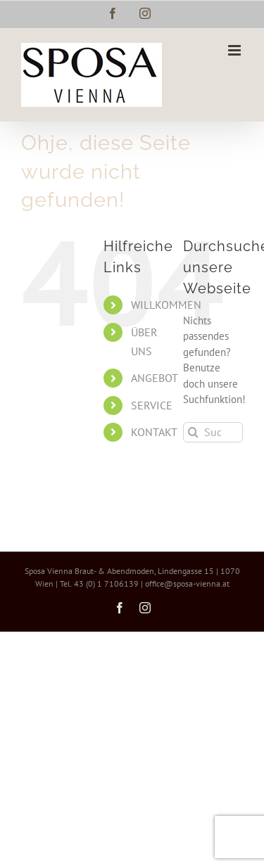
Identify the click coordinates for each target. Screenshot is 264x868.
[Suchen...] (213, 432)
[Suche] (193, 432)
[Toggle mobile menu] (235, 50)
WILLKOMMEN (166, 305)
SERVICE (152, 405)
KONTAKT (154, 432)
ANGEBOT (155, 378)
